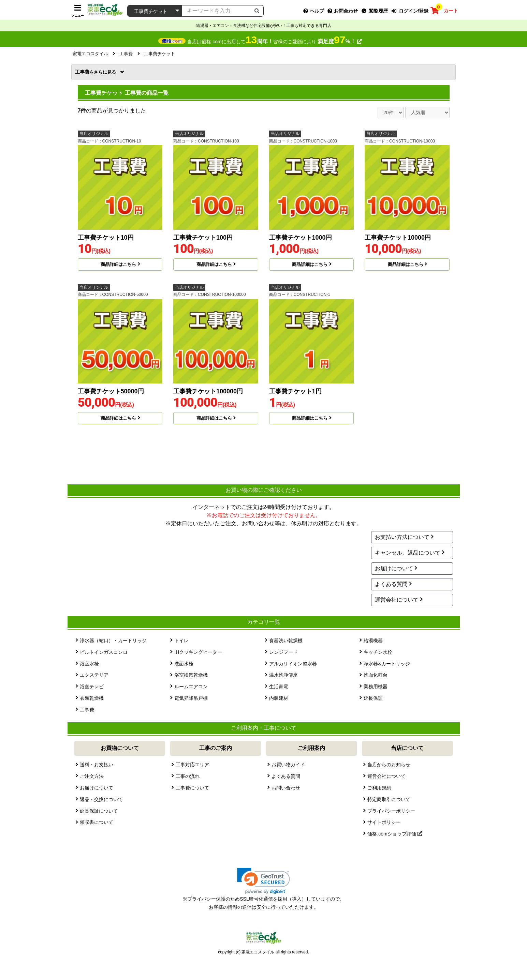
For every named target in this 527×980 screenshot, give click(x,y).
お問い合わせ (286, 788)
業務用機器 (376, 687)
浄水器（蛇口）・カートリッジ (113, 640)
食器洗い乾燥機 (286, 640)
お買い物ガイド (288, 765)
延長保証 (373, 698)
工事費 (96, 72)
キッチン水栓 (378, 652)
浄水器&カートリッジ (387, 664)
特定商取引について (389, 799)
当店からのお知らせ (389, 765)
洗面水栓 (184, 664)
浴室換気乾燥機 (191, 675)
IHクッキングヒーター (198, 652)
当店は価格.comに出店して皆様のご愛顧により (274, 42)
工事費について (192, 788)
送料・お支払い (97, 765)
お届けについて (394, 568)
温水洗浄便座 (283, 675)
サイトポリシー (384, 822)
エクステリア (94, 675)
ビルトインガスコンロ (104, 652)
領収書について (97, 822)
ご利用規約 (379, 788)
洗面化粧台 (376, 675)
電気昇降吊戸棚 (191, 698)
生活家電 (279, 687)
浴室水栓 (89, 664)
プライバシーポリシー (391, 811)
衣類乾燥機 (92, 698)
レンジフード (283, 652)
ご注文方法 (92, 776)
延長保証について (99, 811)
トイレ (181, 640)
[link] (263, 881)
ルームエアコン (191, 687)
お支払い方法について (402, 537)
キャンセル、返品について (408, 553)
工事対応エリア (192, 765)
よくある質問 (391, 584)
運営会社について (397, 600)
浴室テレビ (92, 687)
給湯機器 (373, 640)
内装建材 (279, 698)
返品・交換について (101, 799)
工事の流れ (188, 776)
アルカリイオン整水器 (293, 664)
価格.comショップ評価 (395, 834)
